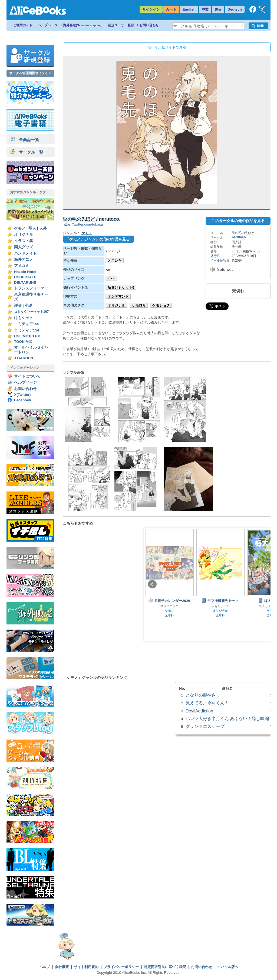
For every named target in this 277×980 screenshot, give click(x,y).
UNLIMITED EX (27, 336)
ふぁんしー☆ (220, 606)
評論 (18, 306)
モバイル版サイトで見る (167, 47)
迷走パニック (169, 606)
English (189, 9)
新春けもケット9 (121, 287)
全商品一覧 (25, 140)
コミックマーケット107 (31, 312)
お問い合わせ (149, 25)
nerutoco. (239, 237)
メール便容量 (220, 261)
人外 (43, 228)
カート (171, 9)
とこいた (115, 261)
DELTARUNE (25, 283)
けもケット (24, 318)
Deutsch (235, 9)
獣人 (32, 228)
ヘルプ (44, 967)
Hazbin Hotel (25, 272)
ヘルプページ (48, 25)
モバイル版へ (228, 967)
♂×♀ (111, 279)
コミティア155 (27, 324)
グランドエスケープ (205, 726)
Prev (152, 584)
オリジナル (24, 235)
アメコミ (22, 266)
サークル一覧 (27, 152)
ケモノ (20, 228)
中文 (205, 9)
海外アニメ (24, 260)
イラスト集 (24, 241)
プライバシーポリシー (121, 967)
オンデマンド (118, 296)
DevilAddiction (199, 711)
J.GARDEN (24, 358)
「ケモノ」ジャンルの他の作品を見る (98, 239)
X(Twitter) (22, 395)
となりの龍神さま (203, 695)
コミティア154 (27, 330)
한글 (218, 9)
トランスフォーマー (31, 288)
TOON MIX (23, 342)
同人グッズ (24, 247)
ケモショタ (161, 305)
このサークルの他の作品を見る (238, 221)
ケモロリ (139, 305)
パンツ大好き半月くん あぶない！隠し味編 (227, 718)
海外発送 (83, 25)
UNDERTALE (25, 277)
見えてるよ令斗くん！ (207, 703)
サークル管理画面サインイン (30, 73)
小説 (28, 306)
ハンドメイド (25, 253)
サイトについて (27, 376)
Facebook (23, 400)
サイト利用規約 (86, 967)
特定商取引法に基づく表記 (165, 967)
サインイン (151, 9)
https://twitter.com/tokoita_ (84, 224)
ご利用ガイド (23, 25)
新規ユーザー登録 (121, 25)
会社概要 (62, 967)
